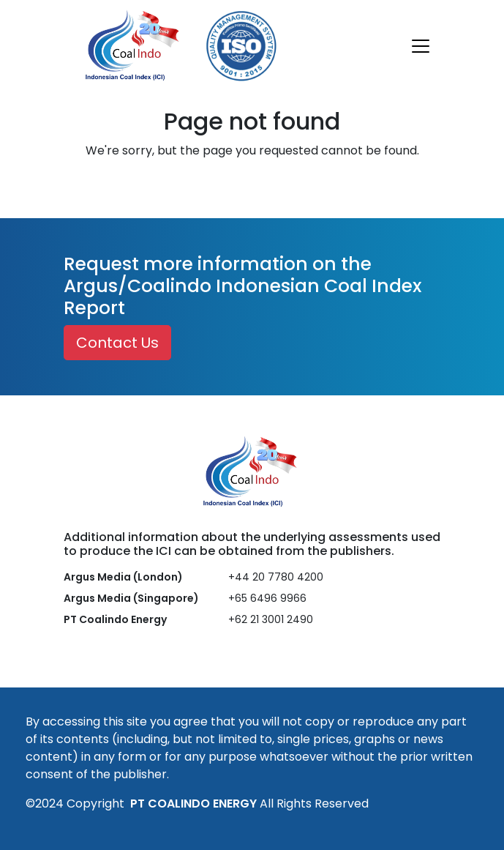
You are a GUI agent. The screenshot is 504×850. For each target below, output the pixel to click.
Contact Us (117, 343)
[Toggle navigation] (421, 46)
